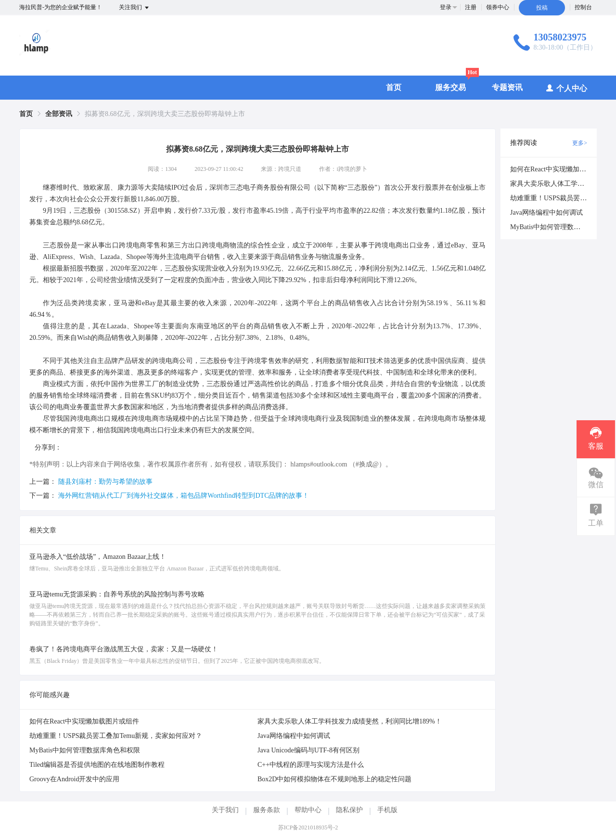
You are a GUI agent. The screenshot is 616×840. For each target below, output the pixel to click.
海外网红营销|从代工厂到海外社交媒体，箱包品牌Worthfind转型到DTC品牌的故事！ (184, 496)
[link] (26, 114)
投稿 (542, 8)
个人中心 (566, 88)
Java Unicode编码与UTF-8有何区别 (308, 750)
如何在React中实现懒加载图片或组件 (84, 721)
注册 (471, 7)
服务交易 (450, 87)
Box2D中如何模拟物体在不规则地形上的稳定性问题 (334, 779)
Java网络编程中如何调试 (294, 736)
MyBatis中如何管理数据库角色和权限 (85, 750)
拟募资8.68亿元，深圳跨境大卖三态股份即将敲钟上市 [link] (165, 114)
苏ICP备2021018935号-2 (308, 827)
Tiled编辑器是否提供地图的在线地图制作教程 (97, 765)
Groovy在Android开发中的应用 (74, 779)
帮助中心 (308, 810)
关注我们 (135, 8)
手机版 (387, 810)
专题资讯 (507, 87)
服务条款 (267, 810)
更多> (580, 143)
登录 (446, 7)
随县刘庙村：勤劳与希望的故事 (105, 482)
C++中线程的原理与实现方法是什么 (311, 765)
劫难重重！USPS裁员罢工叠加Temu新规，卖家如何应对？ (116, 736)
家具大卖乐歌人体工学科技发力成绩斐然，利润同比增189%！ (350, 721)
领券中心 (498, 7)
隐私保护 (349, 810)
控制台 (583, 7)
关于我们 (225, 810)
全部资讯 (59, 114)
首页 (394, 87)
